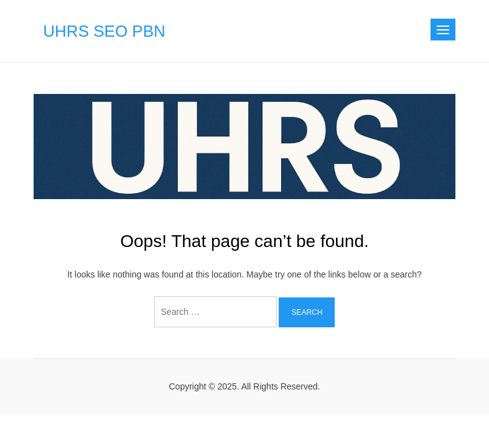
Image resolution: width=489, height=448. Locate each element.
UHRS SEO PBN (104, 31)
